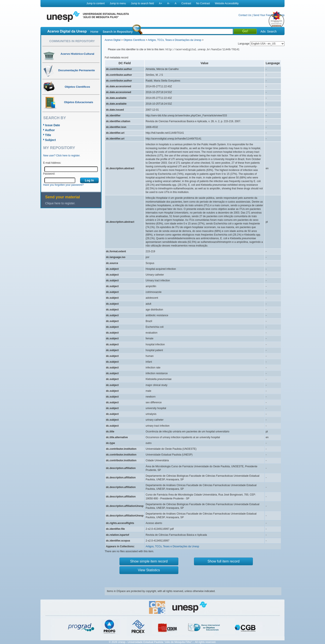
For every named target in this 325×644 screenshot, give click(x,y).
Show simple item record (149, 561)
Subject (50, 140)
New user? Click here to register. (62, 156)
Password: (49, 174)
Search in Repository (118, 32)
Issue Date (52, 125)
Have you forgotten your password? (63, 185)
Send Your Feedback (265, 15)
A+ (160, 3)
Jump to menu (118, 3)
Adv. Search (268, 31)
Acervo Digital (113, 40)
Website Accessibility (227, 3)
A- (168, 3)
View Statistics (149, 570)
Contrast (186, 3)
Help (282, 15)
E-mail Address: (52, 163)
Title (48, 135)
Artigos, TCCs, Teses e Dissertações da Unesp (174, 40)
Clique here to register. (60, 203)
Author (50, 130)
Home (94, 32)
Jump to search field (142, 3)
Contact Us (245, 15)
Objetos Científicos (134, 40)
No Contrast (203, 3)
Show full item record (223, 561)
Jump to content (95, 3)
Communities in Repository (72, 41)
